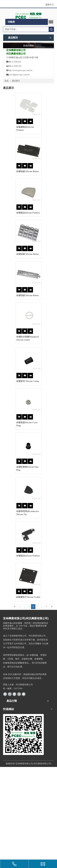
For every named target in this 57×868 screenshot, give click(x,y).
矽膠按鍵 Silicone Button (15, 187)
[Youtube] (24, 795)
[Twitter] (19, 795)
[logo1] (28, 16)
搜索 (51, 29)
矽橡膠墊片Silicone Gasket (16, 698)
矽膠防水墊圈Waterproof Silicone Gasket (19, 390)
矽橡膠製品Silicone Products (17, 136)
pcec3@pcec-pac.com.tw (19, 75)
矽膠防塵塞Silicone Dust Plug (17, 543)
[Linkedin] (14, 795)
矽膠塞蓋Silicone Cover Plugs (17, 493)
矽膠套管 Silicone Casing (15, 442)
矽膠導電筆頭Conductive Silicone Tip (19, 596)
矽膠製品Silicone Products (16, 237)
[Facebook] (5, 795)
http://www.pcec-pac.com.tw (19, 70)
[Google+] (10, 795)
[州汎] (23, 836)
